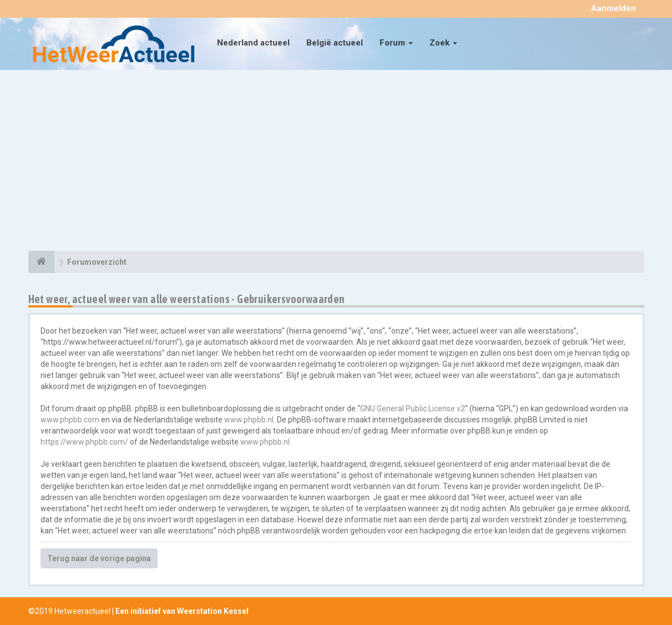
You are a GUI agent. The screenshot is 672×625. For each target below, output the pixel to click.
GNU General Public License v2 (413, 409)
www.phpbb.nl (249, 420)
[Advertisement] (336, 162)
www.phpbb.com (70, 420)
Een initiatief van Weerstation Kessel (182, 611)
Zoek (443, 43)
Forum (396, 43)
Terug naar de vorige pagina (99, 558)
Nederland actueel (253, 43)
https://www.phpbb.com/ (84, 442)
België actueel (335, 43)
